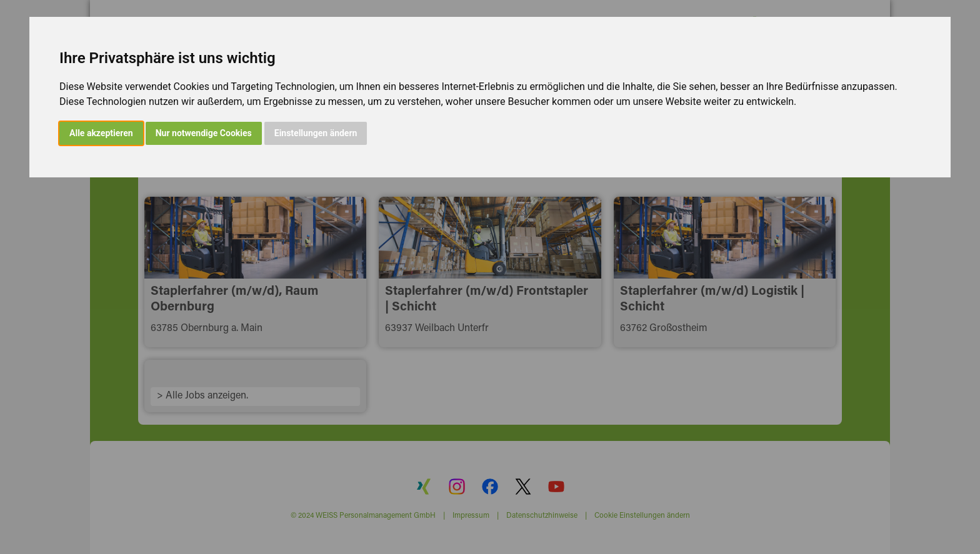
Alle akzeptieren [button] (101, 133)
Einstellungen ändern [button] (316, 133)
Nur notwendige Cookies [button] (204, 133)
